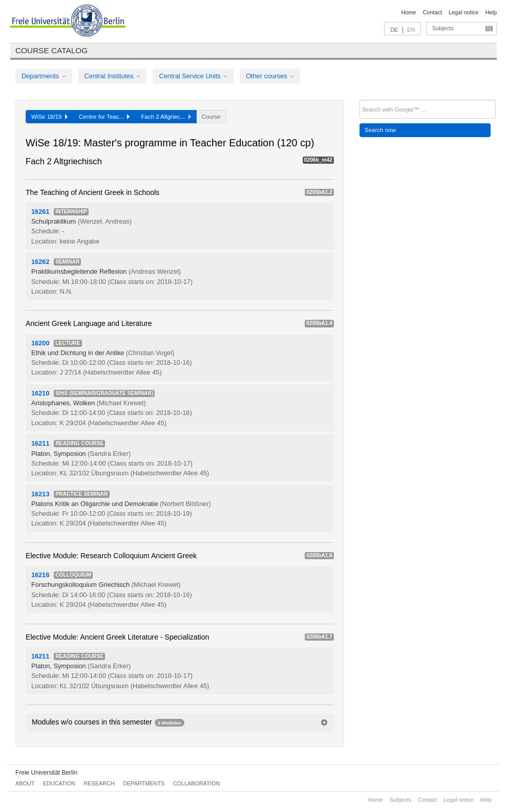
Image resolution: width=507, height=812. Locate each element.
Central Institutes (113, 76)
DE (394, 30)
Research (99, 783)
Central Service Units (193, 76)
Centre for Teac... (104, 117)
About (25, 783)
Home (408, 12)
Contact (432, 12)
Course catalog (51, 50)
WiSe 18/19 (49, 117)
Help (491, 12)
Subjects (443, 28)
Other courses (270, 76)
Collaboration (197, 783)
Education (59, 783)
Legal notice (464, 12)
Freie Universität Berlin (46, 773)
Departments (44, 76)
